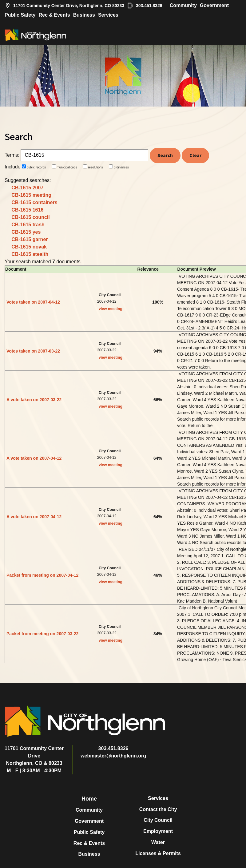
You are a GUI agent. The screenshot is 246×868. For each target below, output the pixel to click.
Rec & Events (54, 15)
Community (183, 5)
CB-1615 (27, 188)
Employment (158, 831)
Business (84, 15)
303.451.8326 (145, 6)
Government (214, 5)
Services (108, 15)
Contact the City (158, 809)
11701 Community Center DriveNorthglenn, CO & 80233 (34, 756)
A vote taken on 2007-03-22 (34, 400)
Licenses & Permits (158, 853)
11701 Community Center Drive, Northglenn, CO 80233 (64, 6)
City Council (158, 820)
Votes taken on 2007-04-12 (33, 302)
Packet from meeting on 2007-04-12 (42, 575)
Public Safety (20, 15)
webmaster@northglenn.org (113, 756)
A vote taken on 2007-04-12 (34, 458)
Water (158, 842)
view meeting (111, 309)
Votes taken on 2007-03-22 (33, 351)
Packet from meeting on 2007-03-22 (42, 634)
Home (89, 799)
